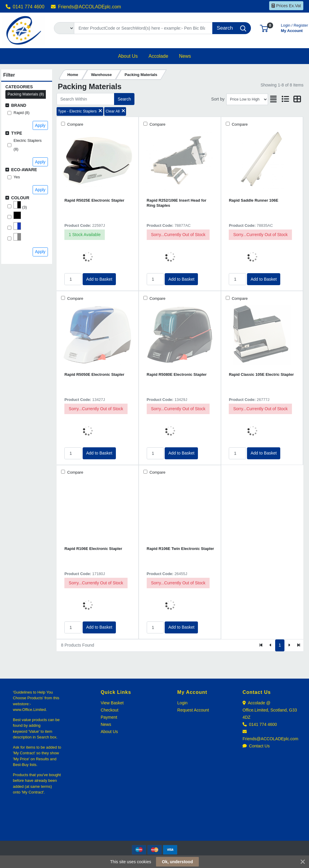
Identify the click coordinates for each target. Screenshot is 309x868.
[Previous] (271, 645)
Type (17, 133)
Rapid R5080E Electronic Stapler (177, 374)
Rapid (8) (21, 113)
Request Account (193, 710)
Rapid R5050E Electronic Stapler (94, 374)
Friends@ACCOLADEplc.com (86, 7)
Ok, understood (177, 862)
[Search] (143, 28)
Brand (19, 105)
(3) (20, 205)
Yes (17, 177)
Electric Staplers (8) (28, 145)
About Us (109, 732)
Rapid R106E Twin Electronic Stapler (180, 549)
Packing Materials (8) (26, 94)
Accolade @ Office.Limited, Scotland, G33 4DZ (270, 710)
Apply (40, 125)
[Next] (289, 645)
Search (124, 99)
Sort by (218, 99)
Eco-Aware (24, 170)
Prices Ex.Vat (286, 6)
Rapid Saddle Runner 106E (253, 200)
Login (182, 703)
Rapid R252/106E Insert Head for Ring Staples (177, 203)
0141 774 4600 (25, 7)
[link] (154, 830)
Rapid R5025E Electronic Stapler (94, 200)
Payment (109, 717)
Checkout (109, 710)
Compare (75, 124)
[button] (264, 28)
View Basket (112, 703)
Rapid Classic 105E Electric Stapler (261, 374)
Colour (20, 198)
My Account (294, 27)
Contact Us (256, 746)
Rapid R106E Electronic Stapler (93, 549)
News (106, 724)
